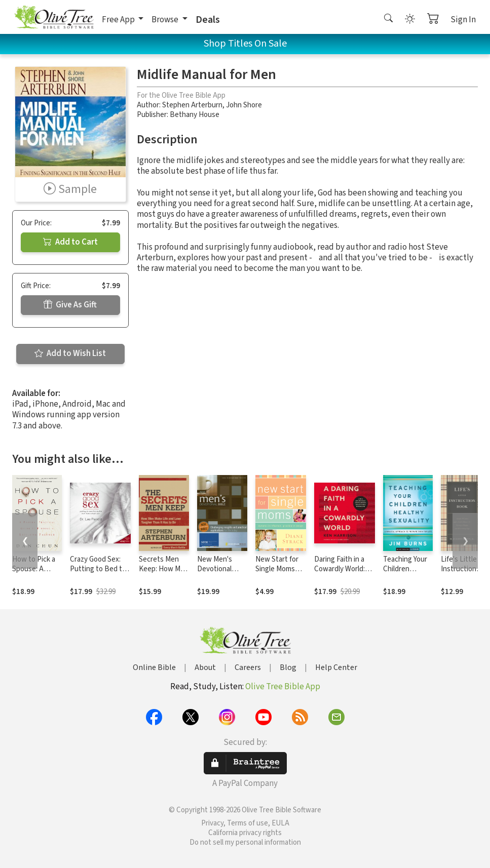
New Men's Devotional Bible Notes (216, 569)
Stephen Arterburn (192, 105)
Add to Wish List (70, 353)
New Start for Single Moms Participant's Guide (277, 574)
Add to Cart (70, 242)
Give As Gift (70, 305)
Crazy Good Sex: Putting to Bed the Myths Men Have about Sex (100, 574)
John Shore (244, 105)
